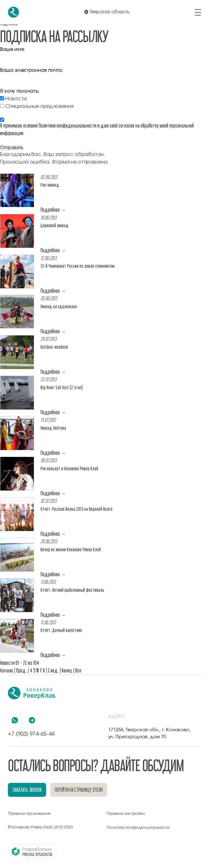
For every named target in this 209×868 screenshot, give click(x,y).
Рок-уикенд (50, 185)
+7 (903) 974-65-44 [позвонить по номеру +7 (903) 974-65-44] (31, 734)
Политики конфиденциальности (68, 125)
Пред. (21, 670)
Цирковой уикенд (55, 225)
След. (53, 670)
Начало (6, 670)
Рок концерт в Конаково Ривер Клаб (69, 468)
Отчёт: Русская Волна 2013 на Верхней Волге (77, 509)
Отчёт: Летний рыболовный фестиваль (72, 590)
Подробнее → (53, 210)
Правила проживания (29, 814)
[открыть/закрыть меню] (198, 12)
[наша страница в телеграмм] (32, 720)
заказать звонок (27, 790)
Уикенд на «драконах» (59, 306)
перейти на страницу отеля (79, 790)
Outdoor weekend (54, 347)
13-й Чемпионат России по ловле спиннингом (77, 266)
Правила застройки (126, 814)
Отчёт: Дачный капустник (61, 630)
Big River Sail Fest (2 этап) (62, 387)
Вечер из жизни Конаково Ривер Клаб (71, 550)
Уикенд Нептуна (53, 428)
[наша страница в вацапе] (15, 720)
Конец (67, 670)
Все (78, 670)
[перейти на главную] (13, 12)
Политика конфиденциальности (138, 828)
